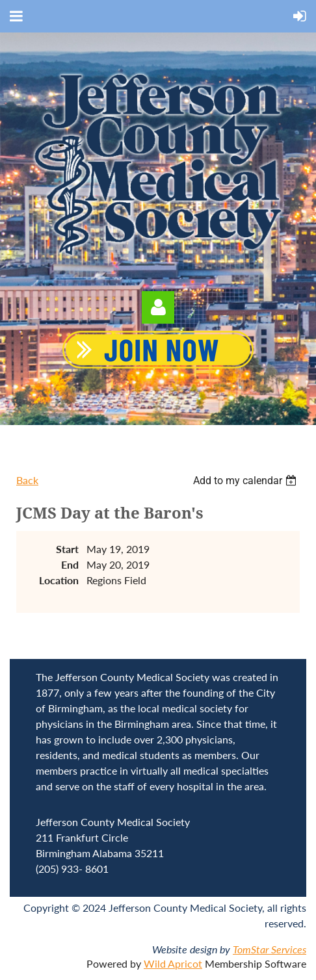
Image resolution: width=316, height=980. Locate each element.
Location (59, 580)
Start (67, 549)
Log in (158, 307)
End (70, 564)
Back (27, 480)
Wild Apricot (173, 963)
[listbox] (246, 481)
